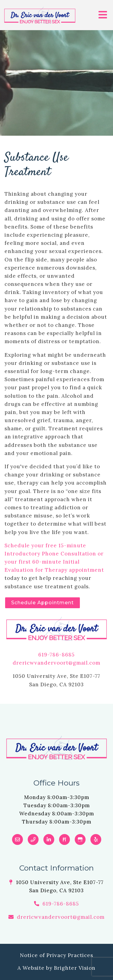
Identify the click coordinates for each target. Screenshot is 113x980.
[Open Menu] (103, 15)
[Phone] (33, 839)
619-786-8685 (56, 655)
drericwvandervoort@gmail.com (56, 663)
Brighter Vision (75, 968)
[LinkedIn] (49, 839)
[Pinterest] (64, 839)
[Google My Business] (80, 839)
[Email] (17, 839)
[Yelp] (96, 839)
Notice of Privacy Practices (56, 955)
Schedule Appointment (42, 603)
